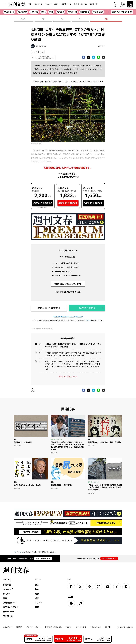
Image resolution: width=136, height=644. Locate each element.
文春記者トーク (66, 4)
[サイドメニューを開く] (4, 4)
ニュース (35, 52)
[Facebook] (71, 587)
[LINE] (89, 587)
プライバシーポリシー (34, 627)
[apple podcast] (80, 603)
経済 (37, 598)
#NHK (43, 12)
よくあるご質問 (81, 627)
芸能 (37, 589)
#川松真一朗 (72, 12)
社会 (42, 52)
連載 (56, 4)
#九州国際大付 (98, 12)
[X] (80, 587)
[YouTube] (108, 587)
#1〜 (23, 19)
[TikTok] (117, 587)
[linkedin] (126, 587)
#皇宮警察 (61, 12)
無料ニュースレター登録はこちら (49, 308)
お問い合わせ (8, 627)
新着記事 (7, 585)
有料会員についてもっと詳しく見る (68, 284)
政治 (37, 585)
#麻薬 (51, 12)
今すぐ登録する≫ (43, 558)
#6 (62, 19)
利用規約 (19, 627)
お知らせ (69, 627)
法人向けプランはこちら (87, 308)
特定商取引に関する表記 (53, 627)
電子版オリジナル (80, 4)
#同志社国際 (85, 12)
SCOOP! (48, 4)
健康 (37, 607)
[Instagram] (99, 587)
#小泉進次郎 (22, 12)
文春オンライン (95, 627)
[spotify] (71, 603)
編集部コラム (9, 612)
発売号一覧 (93, 4)
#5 (43, 19)
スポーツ (39, 603)
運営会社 (108, 627)
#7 (80, 19)
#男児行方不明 (9, 12)
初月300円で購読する (43, 203)
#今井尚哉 (34, 12)
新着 (30, 4)
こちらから (88, 320)
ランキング (38, 4)
